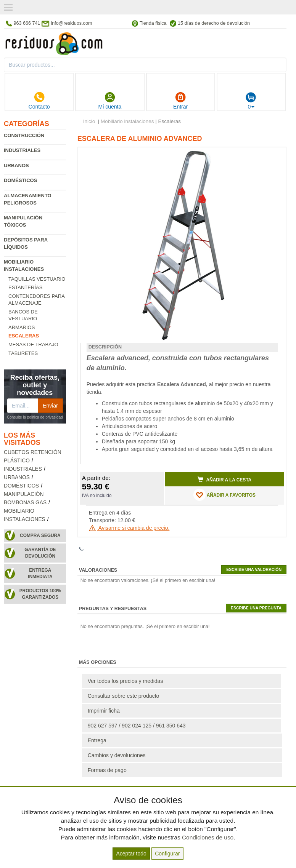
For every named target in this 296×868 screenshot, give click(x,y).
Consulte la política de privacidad (35, 417)
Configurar (167, 854)
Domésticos (20, 180)
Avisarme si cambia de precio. (129, 528)
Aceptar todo (131, 854)
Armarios (22, 327)
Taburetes (23, 353)
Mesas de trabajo (33, 344)
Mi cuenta (110, 101)
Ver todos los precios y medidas (125, 681)
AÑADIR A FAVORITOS (224, 495)
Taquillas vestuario (37, 279)
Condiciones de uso (208, 837)
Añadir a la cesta (225, 480)
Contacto (39, 101)
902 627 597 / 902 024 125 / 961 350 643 (137, 726)
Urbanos (16, 165)
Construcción (24, 135)
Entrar (180, 101)
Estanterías (25, 287)
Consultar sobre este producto (124, 696)
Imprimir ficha (104, 711)
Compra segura (40, 536)
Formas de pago (107, 770)
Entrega (97, 740)
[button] (271, 156)
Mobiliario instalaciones (127, 121)
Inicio (89, 121)
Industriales (22, 150)
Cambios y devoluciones (117, 755)
